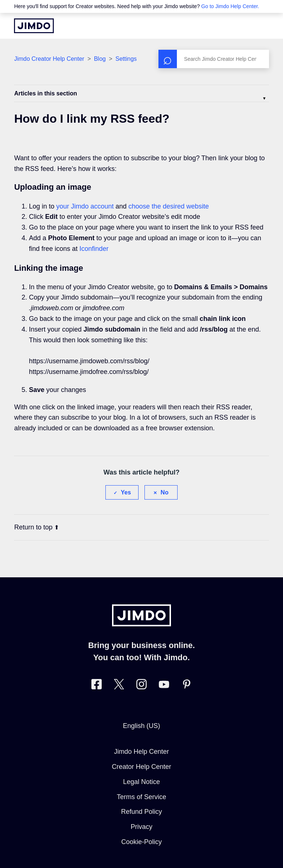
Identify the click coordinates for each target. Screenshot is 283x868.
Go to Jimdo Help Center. (230, 6)
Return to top (36, 527)
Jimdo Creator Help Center (49, 59)
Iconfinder (94, 249)
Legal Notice (141, 782)
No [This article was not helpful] (165, 492)
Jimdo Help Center (141, 752)
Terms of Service (141, 797)
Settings (126, 59)
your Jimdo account (85, 206)
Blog (100, 59)
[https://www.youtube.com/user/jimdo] (164, 686)
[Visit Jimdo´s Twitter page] (119, 686)
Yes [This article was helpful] (126, 492)
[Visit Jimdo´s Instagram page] (141, 686)
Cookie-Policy (141, 842)
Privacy (141, 827)
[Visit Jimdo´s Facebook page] (97, 686)
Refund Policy (141, 812)
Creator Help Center (141, 767)
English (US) (141, 726)
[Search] (214, 59)
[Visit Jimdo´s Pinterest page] (186, 686)
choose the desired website (169, 206)
